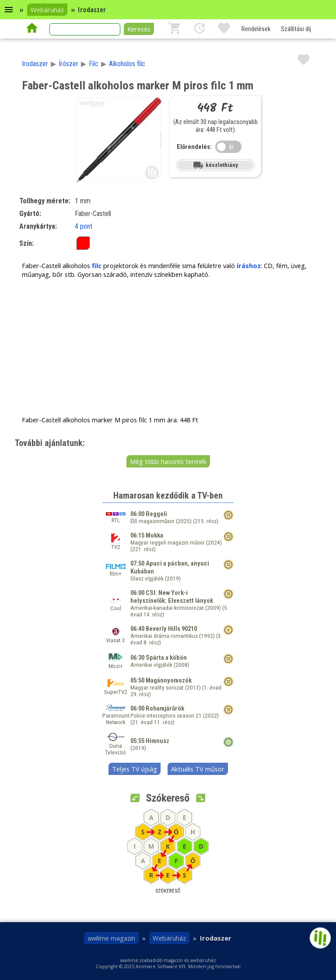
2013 (193, 688)
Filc (94, 64)
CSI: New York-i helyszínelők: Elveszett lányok (172, 597)
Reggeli (156, 514)
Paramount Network (116, 716)
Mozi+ (115, 663)
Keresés (139, 29)
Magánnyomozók (169, 680)
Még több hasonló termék (168, 461)
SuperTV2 (116, 689)
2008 (182, 665)
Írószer (68, 64)
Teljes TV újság (135, 769)
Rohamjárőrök (165, 708)
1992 (207, 636)
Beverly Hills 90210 (171, 629)
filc (97, 265)
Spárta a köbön (166, 658)
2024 (214, 543)
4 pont (84, 226)
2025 (184, 521)
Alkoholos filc (127, 64)
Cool (116, 605)
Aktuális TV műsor (198, 769)
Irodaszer (35, 64)
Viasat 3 (115, 637)
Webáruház (47, 10)
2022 (211, 716)
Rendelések (256, 29)
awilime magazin (111, 938)
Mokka (154, 535)
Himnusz (157, 741)
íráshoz (249, 265)
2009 (213, 608)
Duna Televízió (115, 746)
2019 (173, 578)
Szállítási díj (296, 29)
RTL (116, 518)
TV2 (116, 544)
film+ (116, 570)
